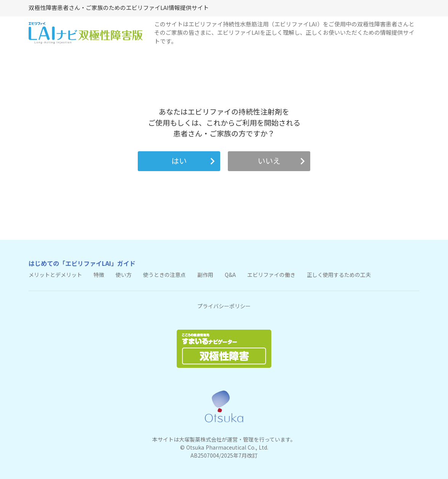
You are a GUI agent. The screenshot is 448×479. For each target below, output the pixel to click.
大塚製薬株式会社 (200, 440)
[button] (179, 161)
